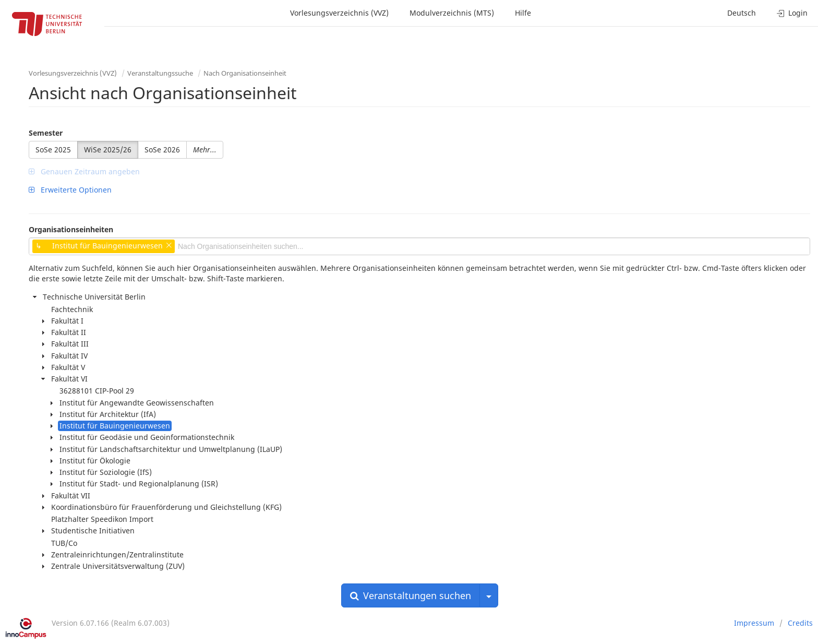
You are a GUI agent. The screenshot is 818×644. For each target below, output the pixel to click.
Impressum (754, 623)
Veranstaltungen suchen (411, 595)
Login (792, 13)
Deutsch (742, 13)
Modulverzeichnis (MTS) (452, 13)
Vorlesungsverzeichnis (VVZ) (339, 13)
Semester (46, 133)
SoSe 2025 (53, 150)
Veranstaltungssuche (160, 73)
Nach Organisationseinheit (245, 73)
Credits (800, 623)
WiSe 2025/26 (108, 150)
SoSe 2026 (162, 150)
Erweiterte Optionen (70, 190)
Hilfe (523, 13)
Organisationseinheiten (71, 229)
